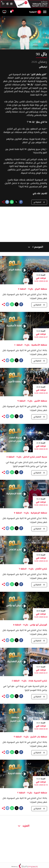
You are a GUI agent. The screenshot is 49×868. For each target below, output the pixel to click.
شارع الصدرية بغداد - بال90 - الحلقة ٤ (29, 681)
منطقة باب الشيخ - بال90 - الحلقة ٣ (30, 737)
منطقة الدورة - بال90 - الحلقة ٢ (32, 793)
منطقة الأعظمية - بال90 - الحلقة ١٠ (31, 345)
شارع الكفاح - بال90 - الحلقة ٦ (33, 569)
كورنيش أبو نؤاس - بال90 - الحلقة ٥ (30, 625)
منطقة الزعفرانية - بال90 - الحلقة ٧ (31, 513)
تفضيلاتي (39, 202)
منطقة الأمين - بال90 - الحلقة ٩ (32, 401)
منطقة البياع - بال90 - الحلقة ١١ (33, 289)
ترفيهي (43, 67)
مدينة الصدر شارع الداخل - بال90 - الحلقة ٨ (27, 457)
